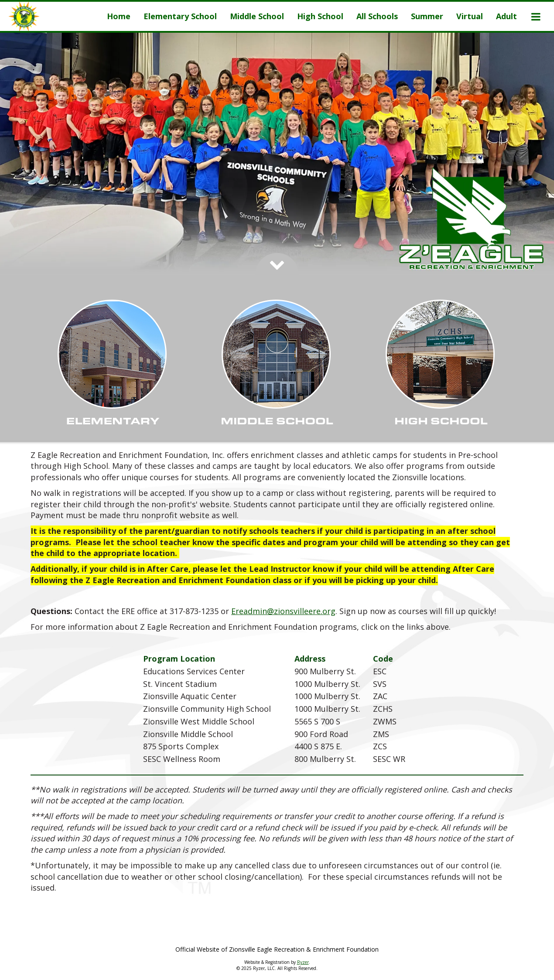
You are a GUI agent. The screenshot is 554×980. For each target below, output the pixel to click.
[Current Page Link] (119, 16)
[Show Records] (113, 365)
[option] (277, 154)
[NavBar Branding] (24, 16)
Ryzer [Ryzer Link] (303, 962)
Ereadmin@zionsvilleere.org (283, 611)
